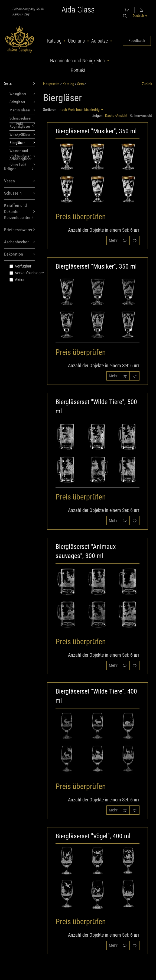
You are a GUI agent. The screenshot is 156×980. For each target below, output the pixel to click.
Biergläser (22, 143)
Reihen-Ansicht (141, 115)
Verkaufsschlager (22, 273)
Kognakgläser (22, 126)
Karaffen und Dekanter (19, 207)
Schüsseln (19, 193)
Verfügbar (20, 266)
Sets (19, 84)
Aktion (17, 280)
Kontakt (78, 70)
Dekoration (19, 254)
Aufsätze (100, 41)
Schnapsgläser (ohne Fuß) (22, 160)
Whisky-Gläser (22, 134)
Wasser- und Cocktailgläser (22, 152)
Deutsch (140, 16)
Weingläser (22, 94)
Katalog (54, 41)
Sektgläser (22, 102)
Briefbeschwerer (19, 230)
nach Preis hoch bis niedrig (81, 109)
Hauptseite (51, 84)
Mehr (113, 240)
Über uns (76, 41)
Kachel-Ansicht (116, 115)
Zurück (147, 84)
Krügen (19, 169)
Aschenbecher (19, 242)
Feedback (137, 41)
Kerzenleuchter (19, 218)
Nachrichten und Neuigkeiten (77, 61)
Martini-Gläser (22, 110)
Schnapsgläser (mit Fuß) (22, 119)
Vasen (19, 181)
